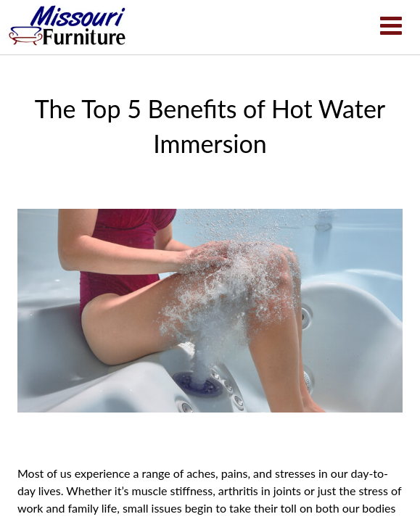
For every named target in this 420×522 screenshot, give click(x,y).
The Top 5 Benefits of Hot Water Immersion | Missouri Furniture (67, 25)
